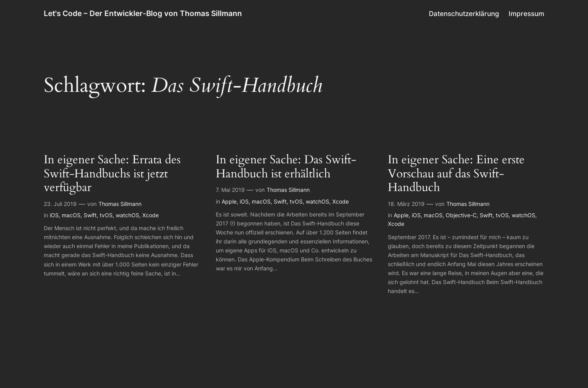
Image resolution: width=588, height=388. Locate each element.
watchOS (127, 215)
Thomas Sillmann (120, 204)
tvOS (106, 215)
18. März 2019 (406, 204)
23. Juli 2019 (60, 204)
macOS (71, 215)
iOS (54, 215)
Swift (90, 215)
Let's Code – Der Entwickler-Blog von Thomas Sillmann (143, 13)
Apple (229, 201)
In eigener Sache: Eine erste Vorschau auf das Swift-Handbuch (456, 174)
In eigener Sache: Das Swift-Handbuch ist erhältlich (286, 167)
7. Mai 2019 (230, 190)
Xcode (151, 215)
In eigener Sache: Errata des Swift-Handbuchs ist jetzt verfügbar (112, 174)
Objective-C (461, 215)
